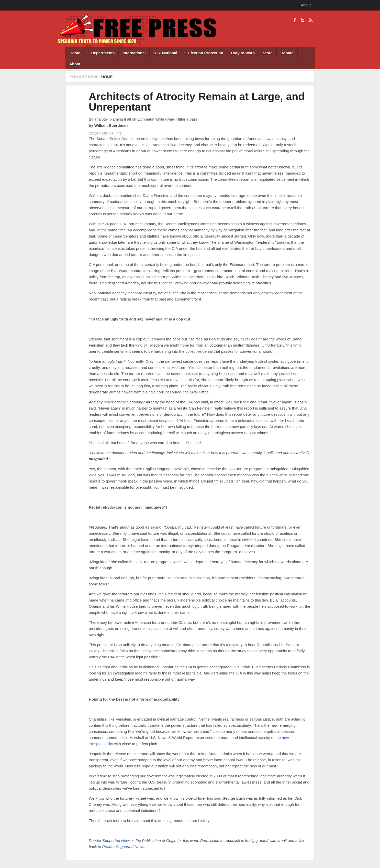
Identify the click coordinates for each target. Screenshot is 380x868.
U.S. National (165, 53)
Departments (100, 53)
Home (75, 53)
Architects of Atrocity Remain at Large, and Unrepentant (197, 102)
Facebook (295, 20)
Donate (287, 53)
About (306, 5)
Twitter (303, 20)
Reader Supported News (110, 840)
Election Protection (202, 53)
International (134, 53)
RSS (311, 20)
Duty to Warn (243, 53)
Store (267, 53)
